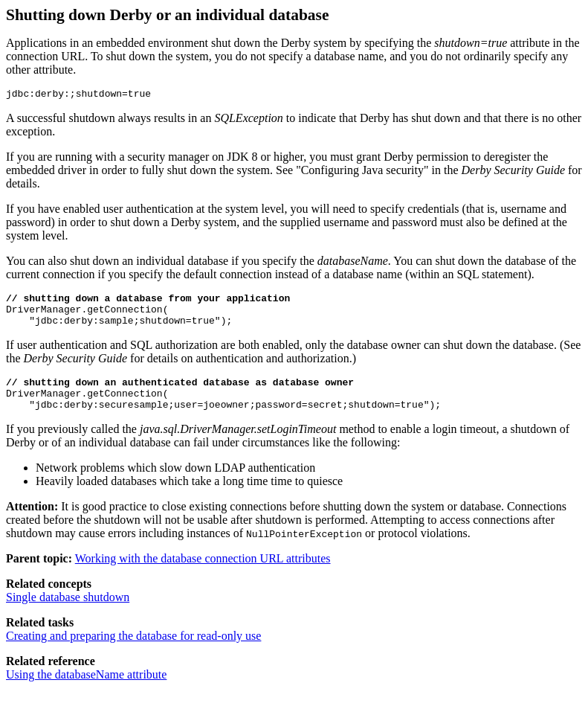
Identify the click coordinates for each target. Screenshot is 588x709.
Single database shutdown (68, 613)
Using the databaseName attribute (86, 690)
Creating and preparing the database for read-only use (133, 651)
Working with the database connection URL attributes (203, 574)
